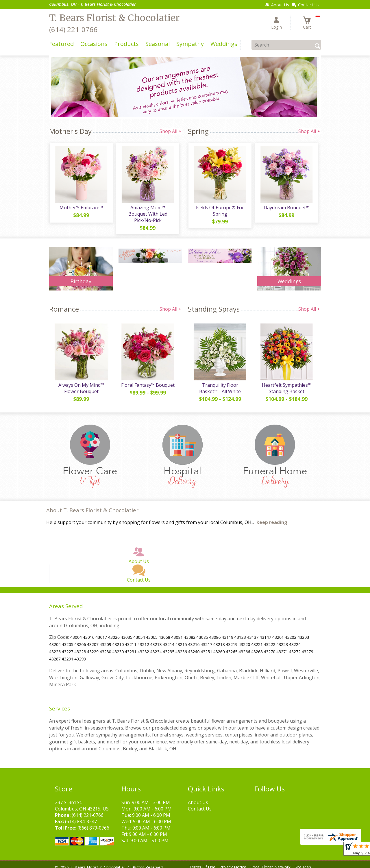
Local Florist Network (270, 862)
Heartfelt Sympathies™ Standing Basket (286, 383)
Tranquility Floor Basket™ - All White (220, 383)
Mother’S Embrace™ (81, 208)
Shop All (171, 131)
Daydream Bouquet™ (286, 208)
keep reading (272, 517)
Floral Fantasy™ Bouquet (148, 380)
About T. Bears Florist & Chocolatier (92, 505)
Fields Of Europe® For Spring (220, 211)
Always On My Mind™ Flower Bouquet (81, 383)
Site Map (303, 862)
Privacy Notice (233, 862)
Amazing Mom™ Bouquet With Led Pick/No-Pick (148, 211)
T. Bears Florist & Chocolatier (114, 18)
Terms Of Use (202, 862)
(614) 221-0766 (73, 29)
